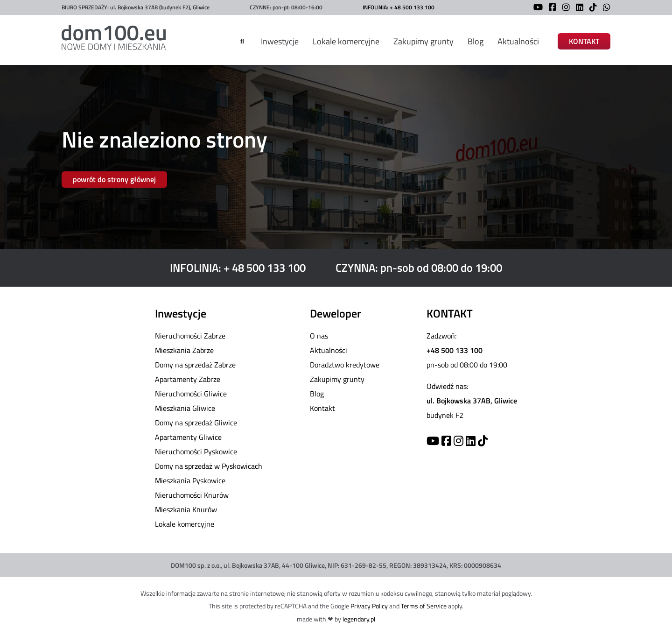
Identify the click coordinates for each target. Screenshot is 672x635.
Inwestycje (280, 42)
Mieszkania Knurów (186, 509)
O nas (319, 336)
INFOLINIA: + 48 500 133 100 (399, 7)
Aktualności (518, 42)
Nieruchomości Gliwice (191, 394)
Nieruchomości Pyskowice (196, 452)
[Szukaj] (242, 41)
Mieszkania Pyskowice (190, 480)
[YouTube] (536, 8)
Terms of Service (424, 606)
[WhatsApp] (604, 8)
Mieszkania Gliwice (185, 408)
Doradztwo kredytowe (345, 365)
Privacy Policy (369, 606)
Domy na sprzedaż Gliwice (196, 423)
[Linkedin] (471, 441)
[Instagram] (564, 8)
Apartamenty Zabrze (188, 379)
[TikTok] (591, 8)
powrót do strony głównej (114, 179)
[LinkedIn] (577, 8)
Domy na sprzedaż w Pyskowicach (209, 466)
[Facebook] (550, 8)
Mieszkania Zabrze (184, 350)
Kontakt (322, 408)
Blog (476, 42)
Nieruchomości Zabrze (190, 336)
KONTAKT (584, 41)
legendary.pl (359, 619)
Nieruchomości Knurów (192, 495)
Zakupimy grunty (423, 42)
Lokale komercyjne (346, 42)
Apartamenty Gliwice (188, 437)
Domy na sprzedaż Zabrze (195, 365)
